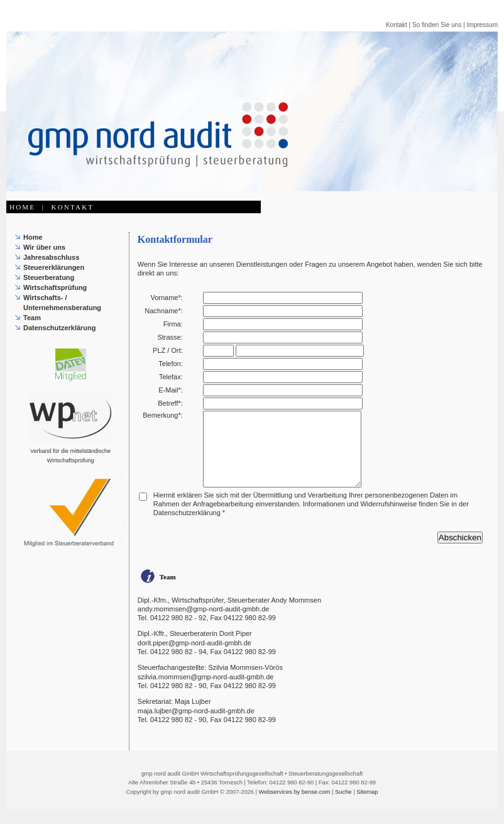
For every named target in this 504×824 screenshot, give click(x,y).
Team (32, 318)
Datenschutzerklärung (60, 328)
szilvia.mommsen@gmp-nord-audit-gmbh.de (206, 692)
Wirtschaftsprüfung (55, 287)
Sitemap (367, 807)
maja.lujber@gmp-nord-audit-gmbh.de (196, 726)
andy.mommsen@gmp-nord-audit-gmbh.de (204, 624)
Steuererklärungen (54, 267)
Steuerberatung (49, 277)
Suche (343, 807)
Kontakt (397, 25)
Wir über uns (44, 247)
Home (33, 237)
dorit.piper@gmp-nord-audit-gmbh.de (194, 658)
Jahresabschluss (51, 257)
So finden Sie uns (437, 25)
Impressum (482, 25)
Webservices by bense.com (295, 807)
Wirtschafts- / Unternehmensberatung (62, 303)
